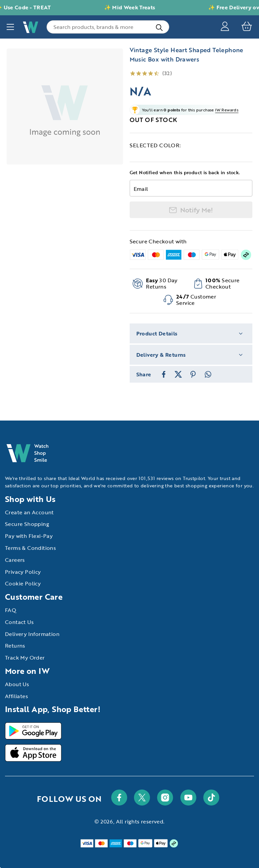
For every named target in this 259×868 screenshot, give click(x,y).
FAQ (11, 610)
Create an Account (29, 512)
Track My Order (25, 658)
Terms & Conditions (30, 548)
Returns (15, 646)
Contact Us (19, 622)
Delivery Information (32, 634)
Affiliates (16, 696)
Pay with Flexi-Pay (29, 536)
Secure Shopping (27, 524)
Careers (15, 560)
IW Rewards (227, 110)
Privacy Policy (23, 572)
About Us (17, 684)
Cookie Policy (23, 583)
